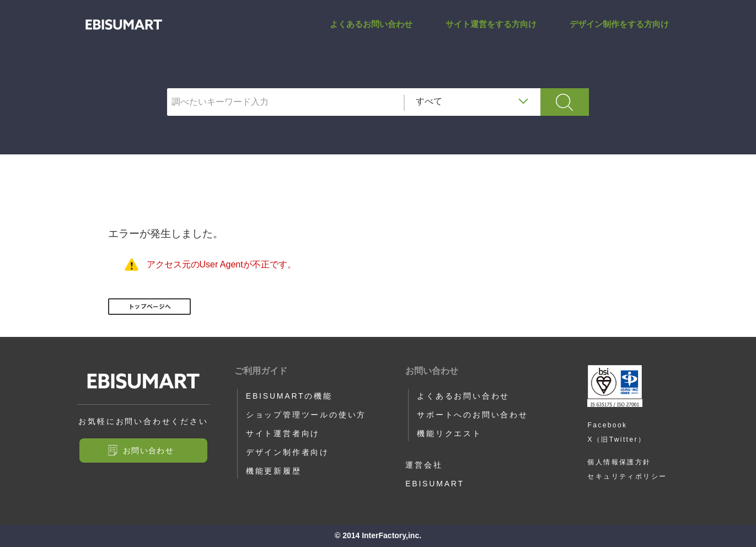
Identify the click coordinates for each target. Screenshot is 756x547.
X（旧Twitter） (616, 439)
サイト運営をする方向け (491, 35)
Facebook (607, 425)
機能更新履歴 (274, 471)
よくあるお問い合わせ (371, 35)
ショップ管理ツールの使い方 (306, 415)
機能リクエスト (449, 433)
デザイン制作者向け (288, 452)
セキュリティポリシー (627, 476)
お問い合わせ (148, 451)
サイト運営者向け (283, 433)
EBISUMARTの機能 (289, 396)
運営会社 (424, 465)
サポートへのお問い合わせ (473, 415)
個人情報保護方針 (619, 462)
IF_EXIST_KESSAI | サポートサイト (124, 36)
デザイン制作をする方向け (619, 35)
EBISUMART (435, 484)
